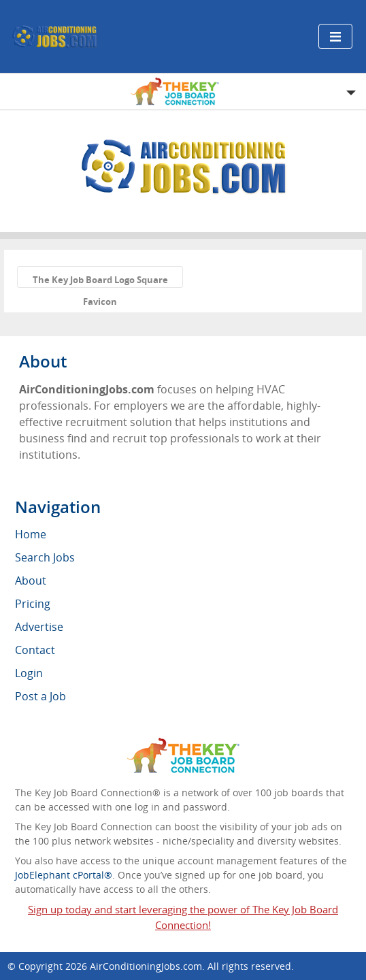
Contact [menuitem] (35, 650)
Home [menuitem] (31, 534)
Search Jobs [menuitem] (45, 557)
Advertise (39, 627)
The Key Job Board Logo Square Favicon (100, 281)
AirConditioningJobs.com (146, 966)
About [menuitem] (31, 581)
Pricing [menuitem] (33, 604)
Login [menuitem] (29, 673)
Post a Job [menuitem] (40, 696)
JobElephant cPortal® (64, 875)
